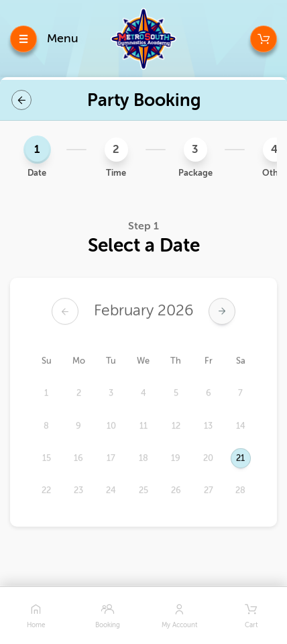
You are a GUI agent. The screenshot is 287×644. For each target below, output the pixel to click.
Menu (63, 38)
